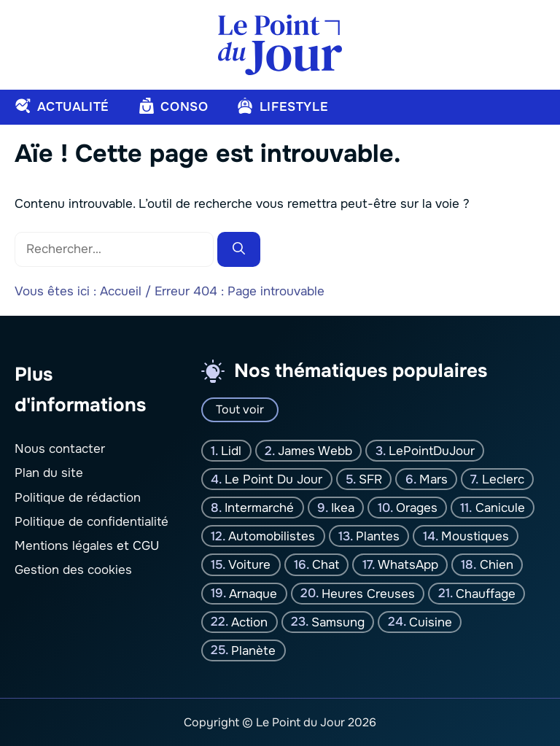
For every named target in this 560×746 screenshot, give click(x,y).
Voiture (249, 565)
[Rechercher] (239, 249)
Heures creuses (368, 593)
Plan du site (49, 473)
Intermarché (259, 508)
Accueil (121, 291)
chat (326, 565)
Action (249, 622)
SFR (370, 479)
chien (497, 565)
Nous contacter (60, 449)
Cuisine (431, 622)
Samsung (338, 622)
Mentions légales (64, 546)
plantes (378, 536)
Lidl (231, 451)
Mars (433, 479)
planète (253, 650)
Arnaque (253, 593)
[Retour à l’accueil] (280, 44)
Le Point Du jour (273, 479)
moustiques (475, 536)
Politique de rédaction (78, 498)
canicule (500, 508)
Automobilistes (272, 536)
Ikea (343, 508)
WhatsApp (408, 565)
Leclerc (503, 479)
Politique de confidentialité (92, 522)
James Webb (315, 451)
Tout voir (240, 409)
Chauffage (486, 593)
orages (417, 508)
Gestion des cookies (73, 570)
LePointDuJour (432, 451)
